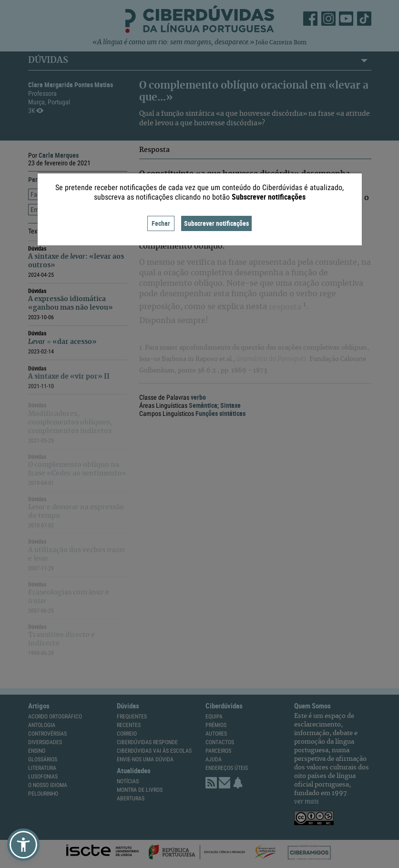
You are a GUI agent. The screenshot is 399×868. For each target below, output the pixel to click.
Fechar (161, 223)
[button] (23, 845)
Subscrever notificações (216, 223)
